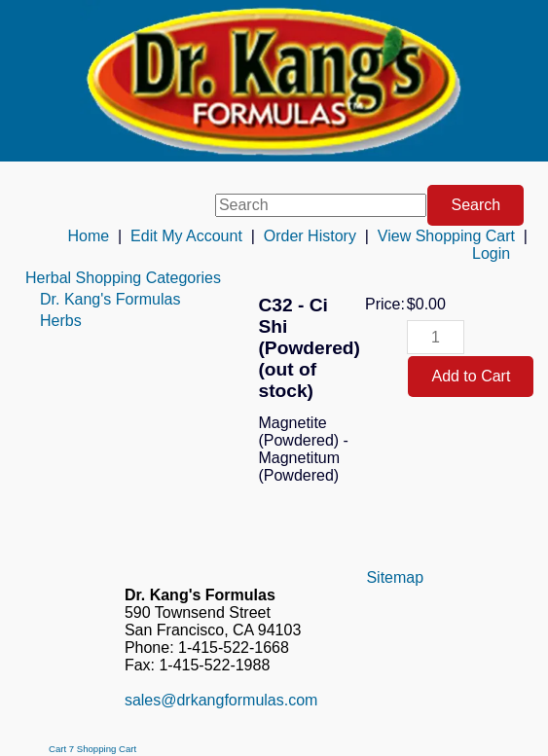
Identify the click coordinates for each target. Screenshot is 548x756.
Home (88, 236)
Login (491, 253)
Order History (310, 236)
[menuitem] (123, 278)
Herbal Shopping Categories (123, 278)
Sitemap (395, 577)
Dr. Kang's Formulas (110, 299)
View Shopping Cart (446, 236)
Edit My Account (186, 236)
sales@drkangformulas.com (221, 700)
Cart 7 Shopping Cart (92, 749)
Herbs (61, 321)
